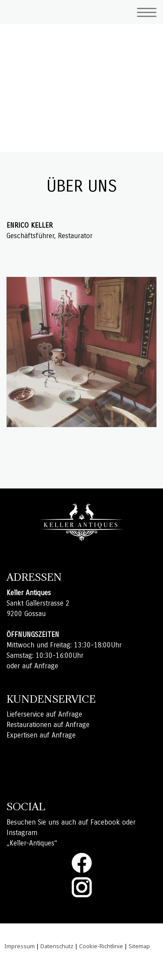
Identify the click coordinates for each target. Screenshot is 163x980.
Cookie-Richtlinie (101, 946)
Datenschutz (57, 946)
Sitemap (139, 946)
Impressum (20, 946)
